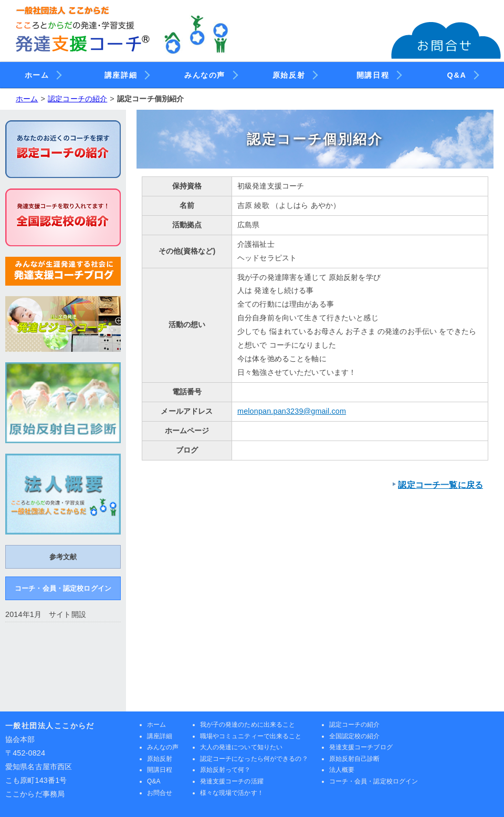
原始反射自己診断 (355, 759)
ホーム (42, 73)
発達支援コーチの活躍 (232, 781)
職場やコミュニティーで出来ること (251, 736)
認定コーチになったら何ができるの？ (254, 759)
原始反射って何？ (225, 770)
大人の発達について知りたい (241, 747)
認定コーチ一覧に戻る (440, 485)
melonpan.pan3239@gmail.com (292, 411)
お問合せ (160, 793)
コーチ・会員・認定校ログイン (63, 588)
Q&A (462, 73)
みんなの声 (210, 73)
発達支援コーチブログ (361, 747)
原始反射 (294, 73)
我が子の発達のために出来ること (248, 725)
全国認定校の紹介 (355, 736)
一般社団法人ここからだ (50, 726)
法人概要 (342, 770)
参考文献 (63, 557)
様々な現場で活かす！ (232, 793)
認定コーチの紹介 (77, 99)
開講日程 (378, 73)
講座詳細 (126, 73)
